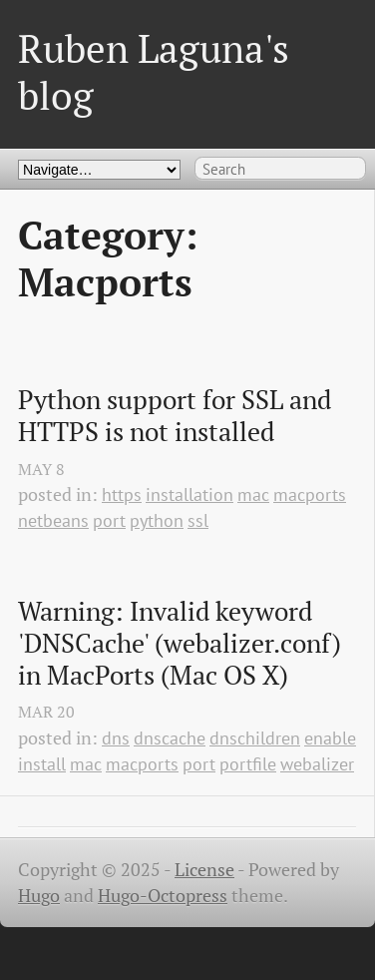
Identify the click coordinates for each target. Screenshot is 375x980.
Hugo (39, 896)
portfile (248, 764)
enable (330, 738)
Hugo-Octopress (163, 896)
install (42, 764)
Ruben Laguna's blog (154, 71)
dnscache (170, 738)
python (157, 520)
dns (116, 738)
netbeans (53, 520)
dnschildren (255, 738)
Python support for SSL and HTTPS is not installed (178, 416)
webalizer (317, 764)
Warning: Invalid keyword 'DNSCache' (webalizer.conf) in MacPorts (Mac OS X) (183, 643)
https (122, 494)
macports (310, 494)
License (204, 870)
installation (189, 494)
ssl (198, 520)
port (109, 520)
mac (253, 494)
